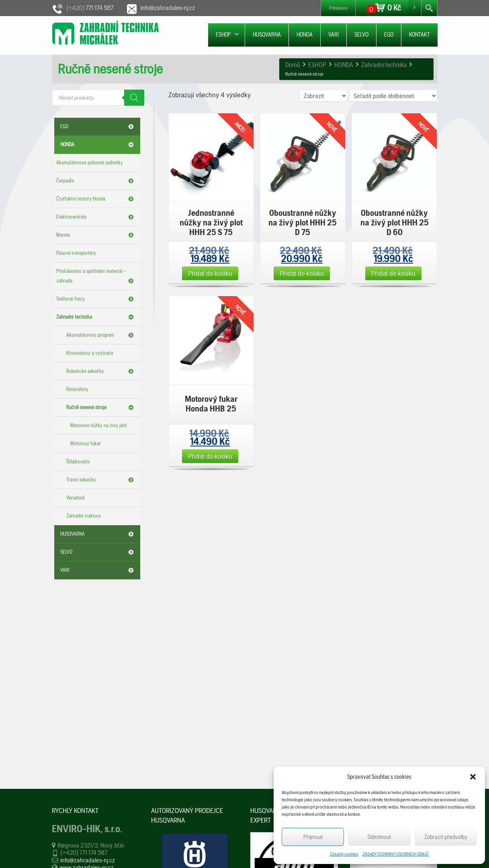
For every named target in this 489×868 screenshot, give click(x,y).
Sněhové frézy (96, 299)
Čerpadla (96, 181)
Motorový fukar (86, 443)
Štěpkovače (78, 462)
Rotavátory (77, 389)
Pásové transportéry (76, 253)
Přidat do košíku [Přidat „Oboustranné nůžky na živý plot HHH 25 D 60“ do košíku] (393, 273)
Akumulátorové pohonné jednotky (90, 163)
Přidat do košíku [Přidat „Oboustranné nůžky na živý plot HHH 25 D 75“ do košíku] (302, 273)
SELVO (361, 35)
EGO (389, 35)
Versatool (76, 498)
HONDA (305, 35)
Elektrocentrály (96, 217)
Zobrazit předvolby (446, 837)
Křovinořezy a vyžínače (90, 353)
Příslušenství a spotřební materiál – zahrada (96, 277)
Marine (96, 235)
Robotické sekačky (101, 371)
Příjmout (313, 837)
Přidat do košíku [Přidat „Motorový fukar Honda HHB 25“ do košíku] (210, 456)
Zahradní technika (96, 317)
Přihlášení (338, 8)
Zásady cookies (344, 854)
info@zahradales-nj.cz (88, 860)
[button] (473, 777)
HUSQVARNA (267, 35)
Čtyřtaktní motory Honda (96, 199)
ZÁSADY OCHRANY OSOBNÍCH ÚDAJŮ (396, 854)
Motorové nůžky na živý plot (99, 425)
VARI (334, 35)
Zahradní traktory (84, 516)
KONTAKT (419, 35)
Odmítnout (379, 837)
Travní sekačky (101, 480)
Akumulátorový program (101, 335)
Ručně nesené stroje (101, 407)
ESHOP (227, 34)
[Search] (134, 98)
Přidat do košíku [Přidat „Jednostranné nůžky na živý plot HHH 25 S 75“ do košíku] (210, 273)
